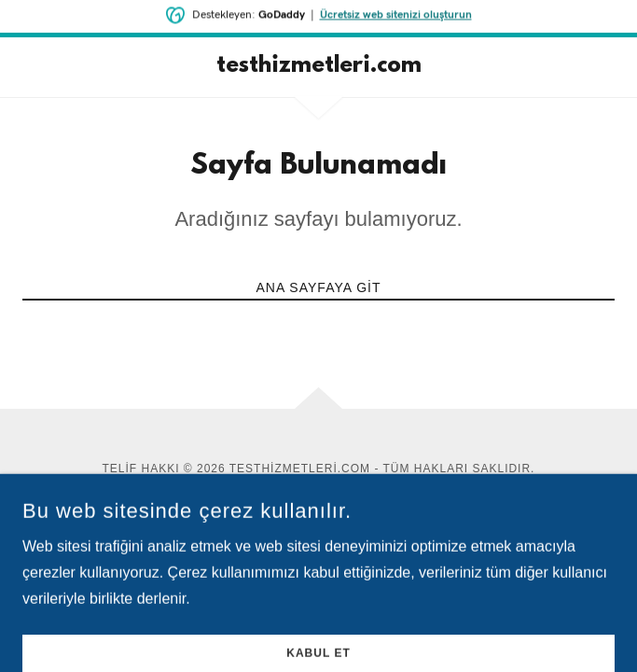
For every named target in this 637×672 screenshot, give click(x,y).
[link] (318, 67)
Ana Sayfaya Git (318, 287)
